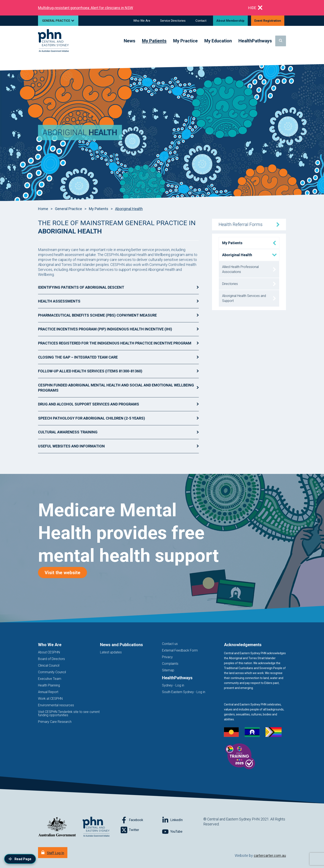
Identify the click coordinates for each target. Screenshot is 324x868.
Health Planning (49, 685)
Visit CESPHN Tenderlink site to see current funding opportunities (69, 713)
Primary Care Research (55, 722)
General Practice (68, 209)
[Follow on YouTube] (183, 832)
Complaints (170, 664)
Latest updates (111, 652)
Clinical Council (49, 665)
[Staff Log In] (53, 853)
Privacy (167, 657)
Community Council (52, 672)
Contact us (170, 644)
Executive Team (50, 679)
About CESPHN (49, 652)
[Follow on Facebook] (141, 820)
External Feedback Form (180, 650)
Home (43, 209)
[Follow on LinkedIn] (183, 820)
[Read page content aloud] (20, 859)
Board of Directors (51, 659)
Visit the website (66, 572)
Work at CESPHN (50, 699)
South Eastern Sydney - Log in (184, 692)
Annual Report (48, 692)
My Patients (99, 209)
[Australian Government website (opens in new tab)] (57, 827)
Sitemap (168, 670)
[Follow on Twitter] (141, 830)
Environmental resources (56, 705)
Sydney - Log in (173, 685)
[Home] (53, 41)
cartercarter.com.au (270, 855)
